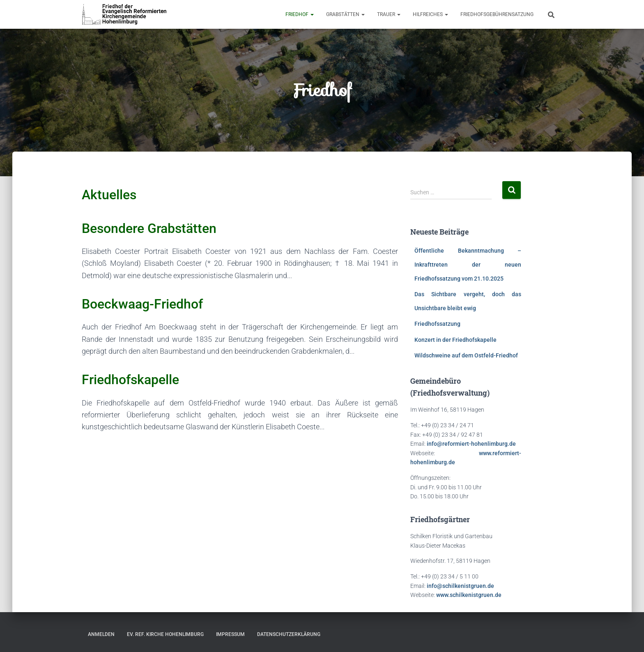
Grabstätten (345, 14)
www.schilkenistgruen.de (469, 595)
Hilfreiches (430, 14)
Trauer (389, 14)
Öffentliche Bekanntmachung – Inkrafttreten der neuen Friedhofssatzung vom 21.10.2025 (468, 264)
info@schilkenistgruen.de (460, 586)
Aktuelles (109, 195)
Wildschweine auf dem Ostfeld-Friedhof (466, 355)
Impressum (230, 634)
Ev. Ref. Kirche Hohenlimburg (165, 634)
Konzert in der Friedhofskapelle (455, 340)
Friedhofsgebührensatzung (497, 14)
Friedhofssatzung (437, 324)
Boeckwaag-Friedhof (142, 304)
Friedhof (300, 14)
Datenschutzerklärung (289, 634)
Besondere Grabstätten (149, 228)
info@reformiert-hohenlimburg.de (471, 444)
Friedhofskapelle (130, 380)
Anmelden (101, 634)
